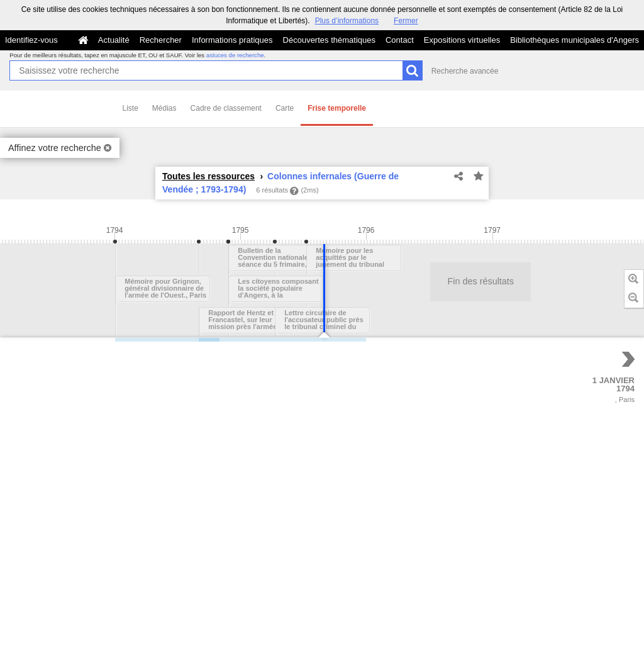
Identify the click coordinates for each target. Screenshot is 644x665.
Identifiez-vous (31, 40)
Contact (400, 40)
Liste (130, 108)
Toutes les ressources (208, 176)
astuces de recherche (235, 55)
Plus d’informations (347, 21)
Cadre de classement (226, 108)
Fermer (406, 21)
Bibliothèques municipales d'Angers (575, 40)
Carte (285, 108)
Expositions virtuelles (462, 40)
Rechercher (161, 40)
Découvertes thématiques (329, 40)
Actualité (114, 40)
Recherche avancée (465, 71)
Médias (164, 108)
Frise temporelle (337, 108)
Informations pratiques (232, 40)
